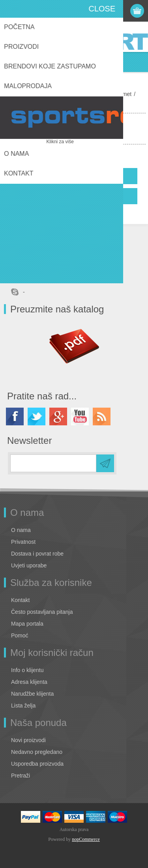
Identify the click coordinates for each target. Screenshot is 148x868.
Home (13, 94)
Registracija (92, 11)
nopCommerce (86, 839)
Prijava (107, 11)
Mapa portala (27, 624)
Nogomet (120, 94)
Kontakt (20, 600)
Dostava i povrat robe (37, 554)
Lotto (33, 94)
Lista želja (23, 705)
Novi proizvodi (28, 740)
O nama (21, 530)
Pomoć (20, 635)
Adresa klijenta (29, 682)
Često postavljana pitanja (42, 612)
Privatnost (23, 542)
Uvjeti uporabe (29, 565)
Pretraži (21, 776)
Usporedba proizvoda (37, 764)
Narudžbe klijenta (32, 694)
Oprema (55, 94)
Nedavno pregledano (37, 752)
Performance (87, 94)
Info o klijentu (27, 670)
